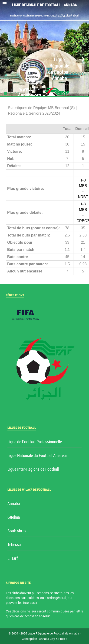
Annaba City (47, 639)
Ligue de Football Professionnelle (35, 442)
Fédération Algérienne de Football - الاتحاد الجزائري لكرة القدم (45, 16)
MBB (83, 186)
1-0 (83, 180)
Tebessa (14, 545)
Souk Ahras (17, 531)
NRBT (83, 197)
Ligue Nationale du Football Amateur (37, 456)
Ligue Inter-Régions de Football (33, 469)
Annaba (14, 504)
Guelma (14, 517)
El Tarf (13, 558)
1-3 (83, 204)
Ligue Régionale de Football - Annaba (44, 5)
